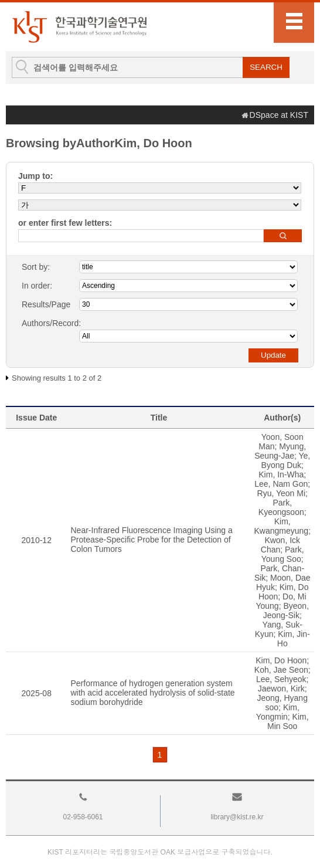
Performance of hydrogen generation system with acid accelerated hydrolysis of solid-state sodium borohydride (153, 693)
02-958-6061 (83, 817)
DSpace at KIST (279, 115)
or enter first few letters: (65, 223)
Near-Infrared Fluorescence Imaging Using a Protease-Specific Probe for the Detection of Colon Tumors (152, 540)
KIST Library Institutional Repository (79, 27)
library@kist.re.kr (237, 817)
